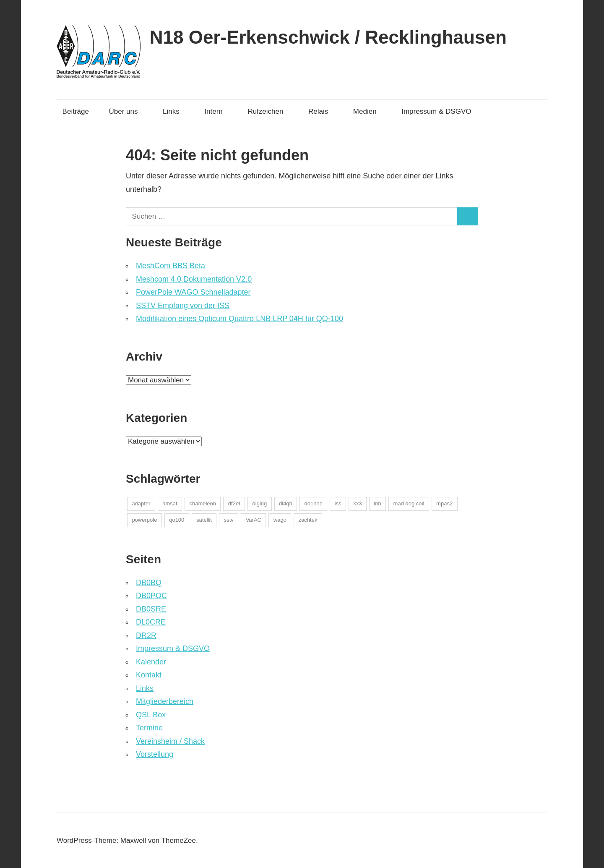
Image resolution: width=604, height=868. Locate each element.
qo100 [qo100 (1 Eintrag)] (177, 520)
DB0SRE (151, 609)
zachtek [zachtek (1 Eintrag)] (308, 520)
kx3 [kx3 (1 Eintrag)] (357, 503)
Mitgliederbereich (165, 701)
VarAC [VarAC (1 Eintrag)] (254, 520)
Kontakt (149, 675)
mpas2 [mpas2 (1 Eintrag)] (444, 503)
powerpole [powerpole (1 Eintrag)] (144, 520)
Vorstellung (155, 754)
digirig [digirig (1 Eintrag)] (260, 503)
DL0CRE (151, 622)
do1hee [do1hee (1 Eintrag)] (314, 503)
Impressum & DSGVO (436, 111)
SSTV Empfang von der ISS (183, 306)
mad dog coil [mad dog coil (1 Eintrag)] (409, 503)
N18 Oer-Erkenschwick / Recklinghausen (328, 37)
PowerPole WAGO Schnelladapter (193, 292)
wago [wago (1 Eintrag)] (280, 520)
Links (175, 111)
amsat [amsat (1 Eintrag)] (170, 503)
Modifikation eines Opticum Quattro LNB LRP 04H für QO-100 (240, 319)
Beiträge (76, 111)
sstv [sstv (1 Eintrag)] (229, 520)
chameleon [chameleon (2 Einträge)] (203, 503)
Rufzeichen (269, 111)
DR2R (146, 635)
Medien (369, 111)
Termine (149, 728)
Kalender (151, 662)
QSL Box (151, 715)
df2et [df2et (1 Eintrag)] (234, 503)
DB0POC (151, 596)
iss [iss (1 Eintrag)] (338, 503)
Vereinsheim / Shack (170, 741)
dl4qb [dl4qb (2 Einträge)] (286, 503)
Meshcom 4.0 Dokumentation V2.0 (194, 279)
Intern (217, 111)
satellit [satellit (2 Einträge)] (204, 520)
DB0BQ (149, 583)
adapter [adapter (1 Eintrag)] (141, 503)
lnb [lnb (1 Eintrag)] (377, 503)
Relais (322, 111)
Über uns (128, 111)
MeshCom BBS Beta (171, 266)
